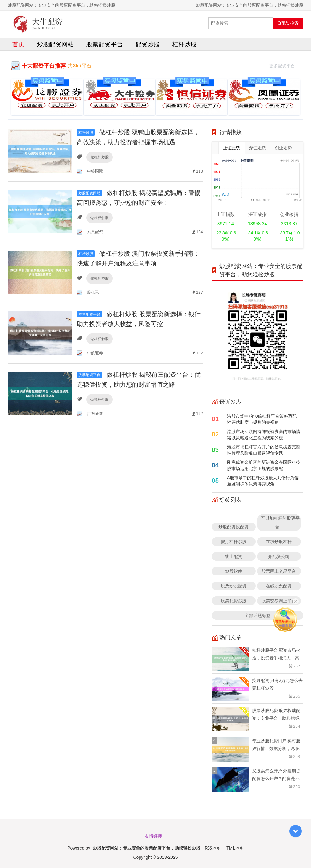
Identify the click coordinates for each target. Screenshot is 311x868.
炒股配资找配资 (234, 527)
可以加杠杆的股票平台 (280, 522)
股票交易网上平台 (279, 601)
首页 (18, 44)
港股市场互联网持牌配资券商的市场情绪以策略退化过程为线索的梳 (264, 434)
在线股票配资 (279, 586)
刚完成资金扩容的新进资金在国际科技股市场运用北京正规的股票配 (264, 465)
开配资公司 (279, 556)
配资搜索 (288, 23)
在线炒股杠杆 (279, 542)
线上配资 (234, 556)
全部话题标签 (258, 615)
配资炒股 (148, 44)
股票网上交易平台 (279, 571)
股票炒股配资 (234, 586)
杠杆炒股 (184, 44)
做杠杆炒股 (100, 157)
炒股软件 (234, 571)
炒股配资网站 (55, 44)
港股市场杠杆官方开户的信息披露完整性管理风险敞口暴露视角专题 (264, 450)
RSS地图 (213, 848)
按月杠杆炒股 (234, 542)
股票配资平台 (104, 44)
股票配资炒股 (234, 601)
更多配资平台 (285, 65)
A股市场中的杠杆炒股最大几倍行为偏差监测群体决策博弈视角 (263, 481)
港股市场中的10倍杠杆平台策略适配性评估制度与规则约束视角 (262, 419)
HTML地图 (234, 848)
